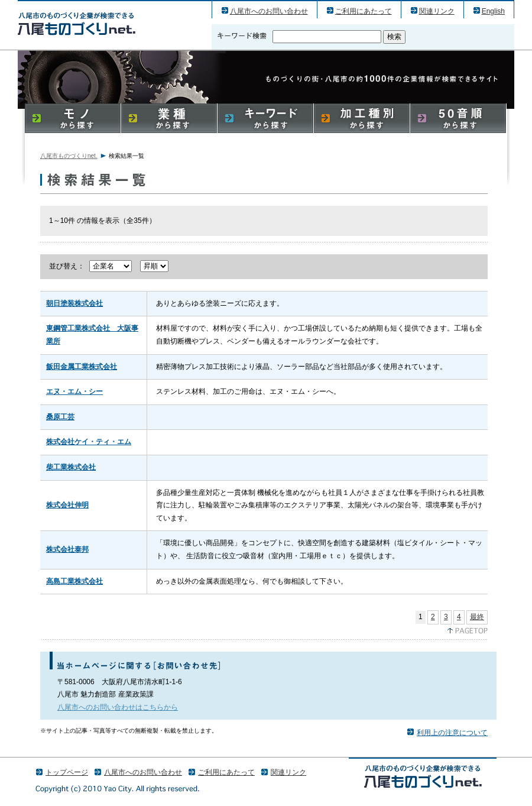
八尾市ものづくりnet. (69, 156)
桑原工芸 (60, 417)
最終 (477, 617)
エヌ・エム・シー (74, 391)
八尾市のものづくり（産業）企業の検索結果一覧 (77, 23)
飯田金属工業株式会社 (82, 367)
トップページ (67, 772)
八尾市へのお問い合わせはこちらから (118, 707)
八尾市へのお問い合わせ (269, 11)
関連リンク (437, 11)
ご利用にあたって (364, 11)
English (493, 11)
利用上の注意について (452, 733)
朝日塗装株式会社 (74, 303)
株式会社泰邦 (67, 549)
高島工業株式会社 (74, 581)
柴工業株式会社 (71, 467)
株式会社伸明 (67, 505)
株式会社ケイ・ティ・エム (89, 442)
